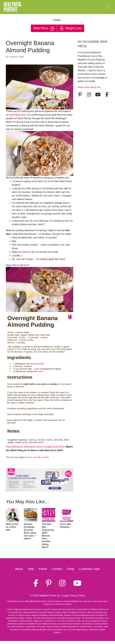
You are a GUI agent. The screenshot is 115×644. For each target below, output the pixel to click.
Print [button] (70, 317)
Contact (57, 569)
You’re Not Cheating (65, 526)
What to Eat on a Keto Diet (12, 527)
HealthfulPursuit (13, 7)
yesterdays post (18, 115)
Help (31, 569)
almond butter (37, 364)
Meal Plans (44, 28)
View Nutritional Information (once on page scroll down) (36, 447)
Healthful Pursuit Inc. (49, 596)
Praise (43, 569)
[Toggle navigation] (107, 7)
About (19, 569)
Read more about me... (90, 87)
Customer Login (89, 569)
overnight (37, 457)
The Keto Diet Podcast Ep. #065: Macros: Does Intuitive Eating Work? (48, 536)
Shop (71, 569)
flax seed (39, 371)
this (20, 252)
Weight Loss (71, 28)
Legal (65, 596)
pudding (46, 457)
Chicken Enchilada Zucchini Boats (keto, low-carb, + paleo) (30, 531)
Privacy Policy (78, 596)
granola (32, 440)
